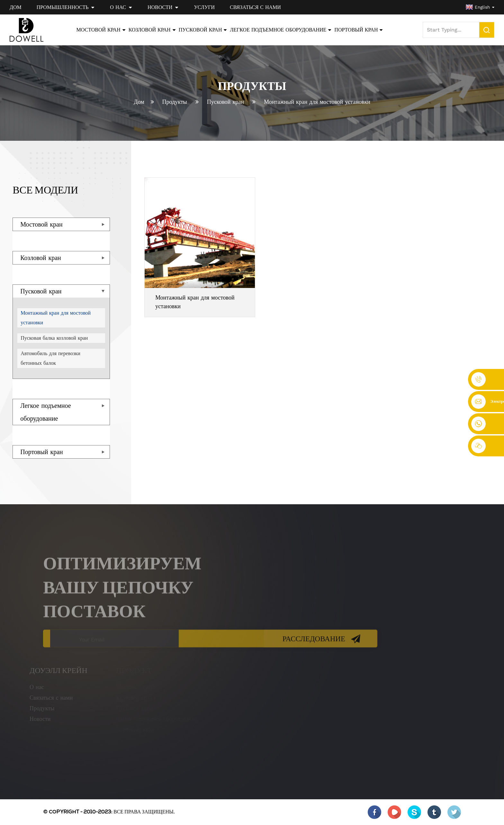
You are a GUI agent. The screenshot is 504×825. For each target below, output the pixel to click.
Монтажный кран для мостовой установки (317, 102)
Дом (139, 102)
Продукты (175, 102)
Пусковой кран (225, 102)
